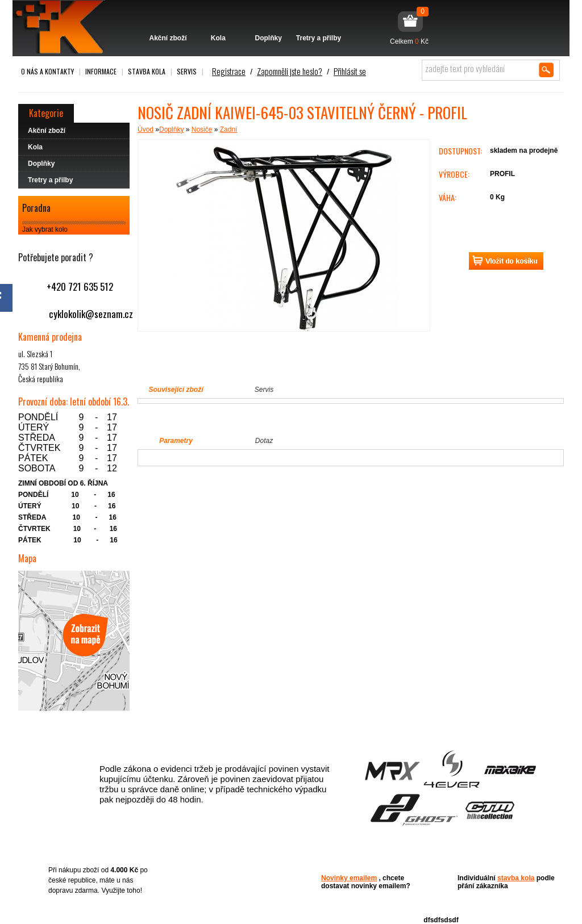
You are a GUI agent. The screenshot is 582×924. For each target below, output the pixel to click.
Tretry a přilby (319, 21)
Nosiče (202, 129)
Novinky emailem (349, 878)
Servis (187, 71)
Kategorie (46, 113)
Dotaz (264, 441)
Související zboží (176, 390)
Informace (101, 71)
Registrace (229, 71)
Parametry (176, 441)
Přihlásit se (350, 71)
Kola (218, 21)
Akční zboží (168, 21)
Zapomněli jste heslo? (290, 71)
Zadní (229, 129)
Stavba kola (147, 71)
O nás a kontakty (47, 71)
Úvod (145, 129)
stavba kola (516, 878)
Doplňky (269, 21)
